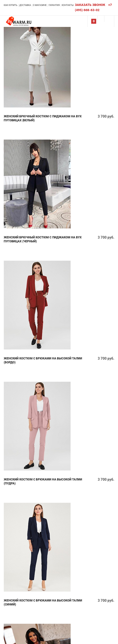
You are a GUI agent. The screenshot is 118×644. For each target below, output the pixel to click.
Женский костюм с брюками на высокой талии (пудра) (43, 481)
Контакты (68, 5)
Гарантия (54, 5)
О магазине (40, 5)
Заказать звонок (90, 5)
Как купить (11, 5)
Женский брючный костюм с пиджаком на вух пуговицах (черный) (43, 239)
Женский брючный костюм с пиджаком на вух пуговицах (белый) (43, 118)
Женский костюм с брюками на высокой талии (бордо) (43, 360)
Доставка (25, 5)
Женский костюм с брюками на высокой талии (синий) (43, 602)
